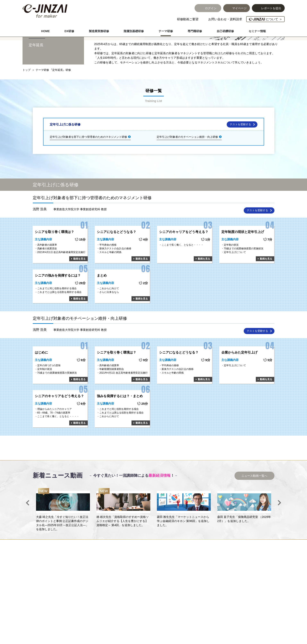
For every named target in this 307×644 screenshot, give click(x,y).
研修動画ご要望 (188, 19)
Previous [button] (28, 532)
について (265, 19)
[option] (63, 539)
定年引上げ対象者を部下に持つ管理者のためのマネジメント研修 (88, 167)
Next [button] (280, 532)
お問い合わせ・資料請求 (225, 19)
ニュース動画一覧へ (254, 505)
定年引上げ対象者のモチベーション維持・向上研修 (187, 167)
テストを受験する (240, 154)
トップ (27, 100)
